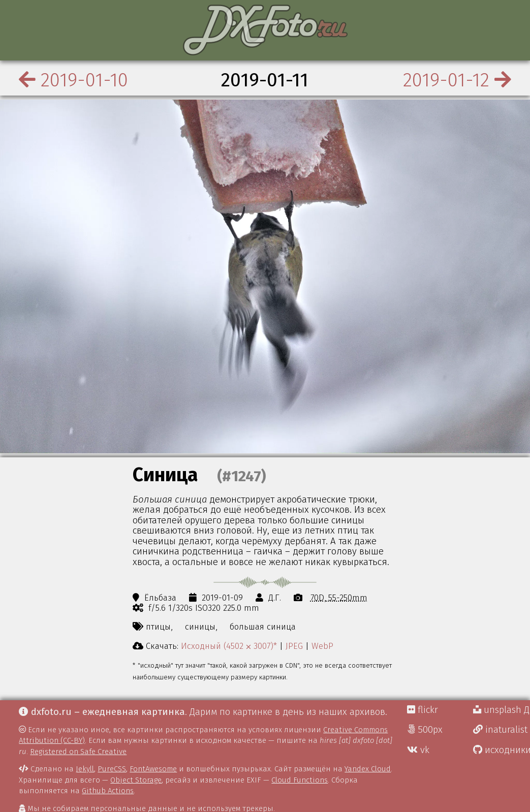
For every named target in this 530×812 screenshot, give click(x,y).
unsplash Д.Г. (502, 710)
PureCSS (112, 769)
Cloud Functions (300, 780)
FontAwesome (153, 769)
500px (425, 730)
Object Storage (136, 780)
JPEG (294, 646)
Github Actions (108, 791)
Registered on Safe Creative (78, 752)
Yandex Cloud (368, 769)
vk (418, 750)
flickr (423, 710)
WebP (322, 646)
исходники (502, 750)
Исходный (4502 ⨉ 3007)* (229, 646)
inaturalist (500, 730)
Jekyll (85, 769)
